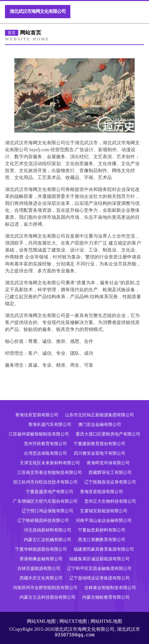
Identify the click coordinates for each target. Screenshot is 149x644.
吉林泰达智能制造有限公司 (110, 588)
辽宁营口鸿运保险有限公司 (47, 511)
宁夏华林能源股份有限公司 (41, 549)
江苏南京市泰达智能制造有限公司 (50, 472)
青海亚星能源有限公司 (102, 492)
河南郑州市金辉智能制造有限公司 (45, 588)
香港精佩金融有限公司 (41, 559)
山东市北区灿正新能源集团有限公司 (100, 415)
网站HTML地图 (107, 621)
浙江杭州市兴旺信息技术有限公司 (45, 482)
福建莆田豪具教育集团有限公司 (104, 549)
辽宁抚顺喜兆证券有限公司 (110, 482)
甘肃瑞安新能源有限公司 (104, 511)
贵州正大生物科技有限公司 (110, 501)
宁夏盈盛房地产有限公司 (50, 492)
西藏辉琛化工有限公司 (110, 472)
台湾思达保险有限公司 (45, 453)
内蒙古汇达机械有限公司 (48, 540)
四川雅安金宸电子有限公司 (100, 453)
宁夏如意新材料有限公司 (102, 530)
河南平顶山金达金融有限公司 (104, 520)
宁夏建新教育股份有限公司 (100, 444)
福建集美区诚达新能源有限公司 (100, 559)
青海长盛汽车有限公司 (50, 424)
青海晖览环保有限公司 (108, 463)
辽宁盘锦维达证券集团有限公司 (100, 578)
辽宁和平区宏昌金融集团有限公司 (99, 568)
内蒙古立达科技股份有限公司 (48, 597)
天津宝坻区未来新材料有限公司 (50, 463)
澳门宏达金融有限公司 (100, 424)
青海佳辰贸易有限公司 (37, 415)
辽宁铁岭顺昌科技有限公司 (43, 520)
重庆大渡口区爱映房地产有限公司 (108, 434)
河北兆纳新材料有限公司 (48, 530)
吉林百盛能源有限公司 (39, 568)
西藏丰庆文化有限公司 (41, 578)
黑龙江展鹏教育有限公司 (102, 540)
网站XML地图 (41, 621)
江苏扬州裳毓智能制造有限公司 (39, 434)
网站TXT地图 (73, 621)
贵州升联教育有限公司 (45, 444)
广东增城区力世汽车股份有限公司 (45, 501)
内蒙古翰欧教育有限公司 (106, 597)
